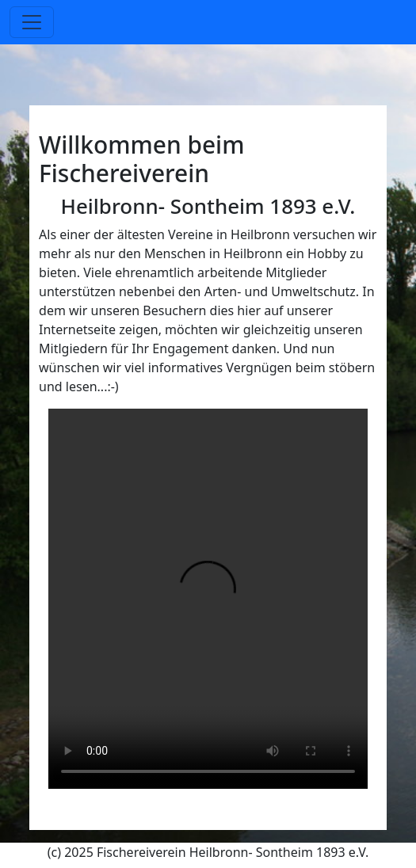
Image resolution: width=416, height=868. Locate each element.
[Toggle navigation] (32, 22)
